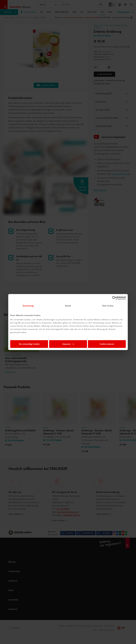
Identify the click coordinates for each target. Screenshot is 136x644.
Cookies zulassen (107, 344)
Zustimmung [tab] (28, 306)
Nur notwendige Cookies (29, 344)
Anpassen (68, 344)
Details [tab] (68, 306)
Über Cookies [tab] (108, 306)
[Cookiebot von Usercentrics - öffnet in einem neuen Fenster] (114, 298)
